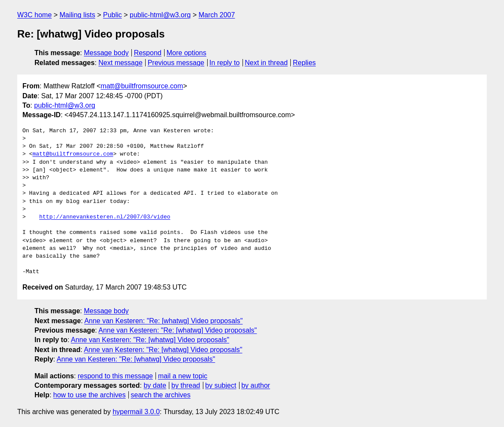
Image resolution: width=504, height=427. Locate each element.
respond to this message (115, 376)
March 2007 (217, 15)
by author (256, 385)
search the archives (161, 395)
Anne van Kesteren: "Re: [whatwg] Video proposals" (164, 321)
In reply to (224, 63)
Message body (106, 53)
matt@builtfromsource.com (142, 86)
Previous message (176, 63)
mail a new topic (183, 376)
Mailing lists (77, 15)
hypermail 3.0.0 (136, 412)
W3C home (34, 15)
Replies (304, 63)
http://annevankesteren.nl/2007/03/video (105, 217)
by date (155, 385)
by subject (221, 385)
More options (187, 53)
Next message (121, 63)
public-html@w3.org (160, 15)
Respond (148, 53)
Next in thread (266, 63)
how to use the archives (90, 395)
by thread (186, 385)
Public (112, 15)
